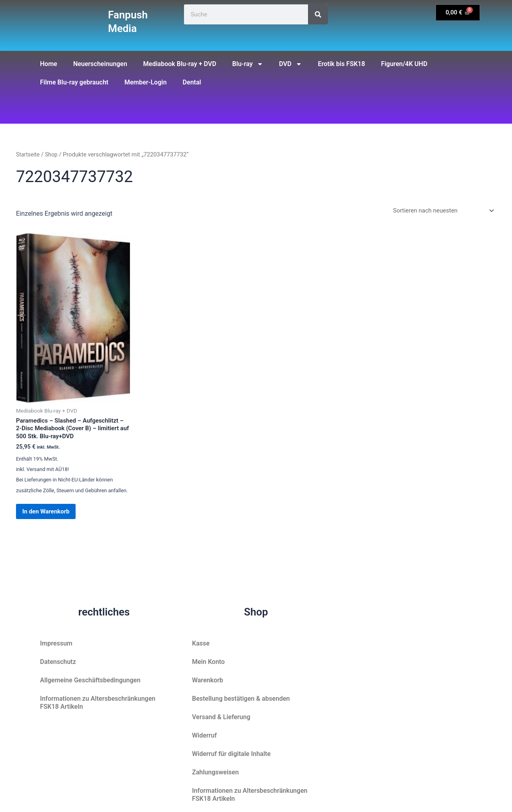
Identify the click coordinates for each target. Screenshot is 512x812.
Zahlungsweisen (215, 772)
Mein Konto (208, 662)
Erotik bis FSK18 (342, 64)
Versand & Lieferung (221, 717)
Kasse (201, 643)
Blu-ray (248, 64)
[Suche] (318, 14)
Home (49, 64)
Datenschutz (58, 662)
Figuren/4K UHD (404, 64)
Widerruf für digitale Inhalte (231, 754)
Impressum (56, 643)
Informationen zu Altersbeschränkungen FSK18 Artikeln (98, 703)
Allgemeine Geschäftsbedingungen (90, 680)
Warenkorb (208, 680)
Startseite (29, 154)
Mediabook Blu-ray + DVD (180, 64)
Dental (192, 82)
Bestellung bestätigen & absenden (241, 699)
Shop (54, 154)
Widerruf (204, 735)
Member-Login (146, 82)
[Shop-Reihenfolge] (439, 211)
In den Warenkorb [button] (53, 517)
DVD (291, 64)
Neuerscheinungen (100, 64)
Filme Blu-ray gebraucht (74, 82)
